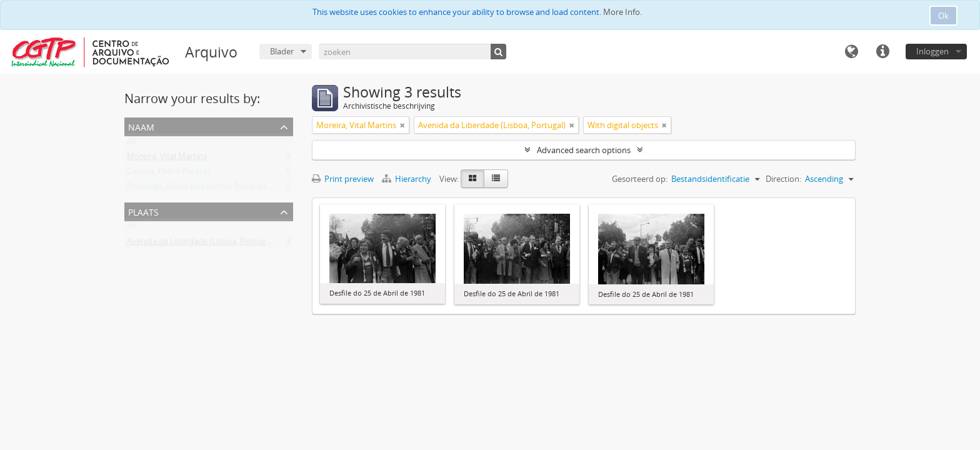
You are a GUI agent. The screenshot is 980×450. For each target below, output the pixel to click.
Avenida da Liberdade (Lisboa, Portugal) (201, 244)
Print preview (343, 179)
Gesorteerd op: (640, 179)
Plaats (143, 211)
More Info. (622, 12)
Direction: (783, 179)
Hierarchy (407, 179)
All (131, 144)
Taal (851, 52)
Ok (943, 16)
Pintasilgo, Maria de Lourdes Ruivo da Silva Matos (219, 189)
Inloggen (932, 51)
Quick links (882, 52)
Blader (282, 51)
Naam (141, 126)
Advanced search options (584, 150)
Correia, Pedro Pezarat (168, 174)
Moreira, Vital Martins (167, 159)
